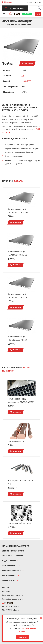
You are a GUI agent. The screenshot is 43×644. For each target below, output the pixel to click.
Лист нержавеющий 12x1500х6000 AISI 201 (18, 338)
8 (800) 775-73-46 (34, 2)
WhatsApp (28, 14)
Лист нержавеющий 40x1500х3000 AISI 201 (18, 296)
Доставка (6, 592)
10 (23, 76)
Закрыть (23, 637)
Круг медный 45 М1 (17, 441)
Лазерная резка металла (13, 595)
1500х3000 (26, 81)
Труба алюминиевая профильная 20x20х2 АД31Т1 (21, 400)
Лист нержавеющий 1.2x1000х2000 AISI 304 (18, 253)
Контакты (6, 588)
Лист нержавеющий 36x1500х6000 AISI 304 (18, 211)
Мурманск (8, 2)
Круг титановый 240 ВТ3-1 (20, 523)
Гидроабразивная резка (12, 599)
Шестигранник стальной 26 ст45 (20, 482)
